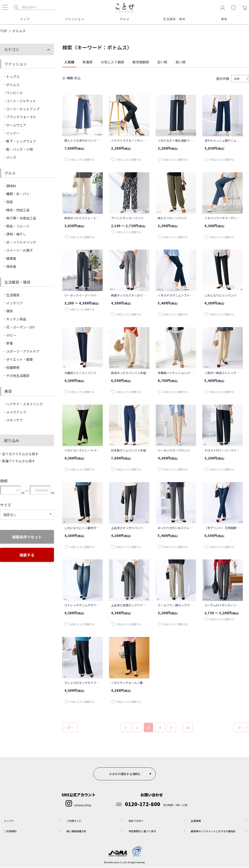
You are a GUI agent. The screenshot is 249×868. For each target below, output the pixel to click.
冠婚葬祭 (13, 368)
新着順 (88, 62)
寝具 (10, 311)
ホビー (11, 336)
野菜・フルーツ (18, 227)
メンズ (11, 158)
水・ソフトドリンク (21, 243)
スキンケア (15, 420)
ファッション (75, 19)
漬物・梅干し (16, 234)
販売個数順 (141, 62)
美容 (224, 19)
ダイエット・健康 (20, 360)
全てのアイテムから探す (20, 454)
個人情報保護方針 (76, 832)
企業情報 (196, 821)
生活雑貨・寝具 (174, 19)
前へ (71, 728)
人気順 (69, 62)
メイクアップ (16, 412)
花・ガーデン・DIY (20, 328)
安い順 (162, 62)
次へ (241, 728)
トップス (13, 77)
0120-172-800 (138, 804)
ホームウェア (16, 125)
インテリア (15, 303)
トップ (25, 19)
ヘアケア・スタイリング (24, 404)
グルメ (124, 19)
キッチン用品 (16, 319)
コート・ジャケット (21, 101)
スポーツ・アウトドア (23, 352)
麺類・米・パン (18, 194)
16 (188, 728)
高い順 (181, 62)
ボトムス (13, 85)
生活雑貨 (13, 295)
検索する (27, 555)
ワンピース (14, 93)
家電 (10, 344)
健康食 (11, 259)
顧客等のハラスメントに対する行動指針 (213, 832)
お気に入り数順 (112, 62)
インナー (13, 133)
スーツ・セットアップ (23, 109)
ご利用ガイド (74, 821)
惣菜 (10, 202)
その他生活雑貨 (18, 376)
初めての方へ (136, 821)
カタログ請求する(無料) (124, 774)
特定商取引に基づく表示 (142, 832)
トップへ (9, 821)
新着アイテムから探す (19, 461)
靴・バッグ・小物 (20, 150)
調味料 (11, 186)
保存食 (11, 267)
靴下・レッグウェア (21, 142)
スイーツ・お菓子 (20, 251)
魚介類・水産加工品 (21, 218)
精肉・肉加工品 (18, 210)
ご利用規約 (10, 832)
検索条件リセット (27, 537)
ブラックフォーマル (21, 117)
